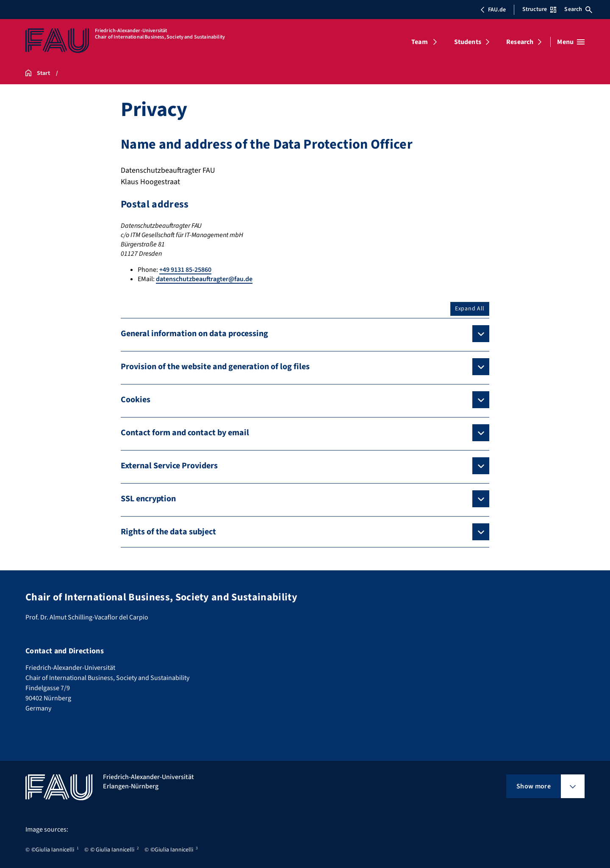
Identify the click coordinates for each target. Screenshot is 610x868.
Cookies (136, 400)
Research (520, 42)
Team (420, 42)
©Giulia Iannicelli (53, 850)
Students (468, 42)
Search (578, 9)
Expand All (470, 309)
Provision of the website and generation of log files (215, 367)
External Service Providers (169, 466)
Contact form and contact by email (185, 433)
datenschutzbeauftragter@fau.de (204, 279)
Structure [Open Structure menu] (539, 9)
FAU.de (493, 10)
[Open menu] (571, 42)
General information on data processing (194, 334)
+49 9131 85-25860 (185, 270)
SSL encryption (148, 499)
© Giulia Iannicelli (112, 850)
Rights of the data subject (168, 532)
